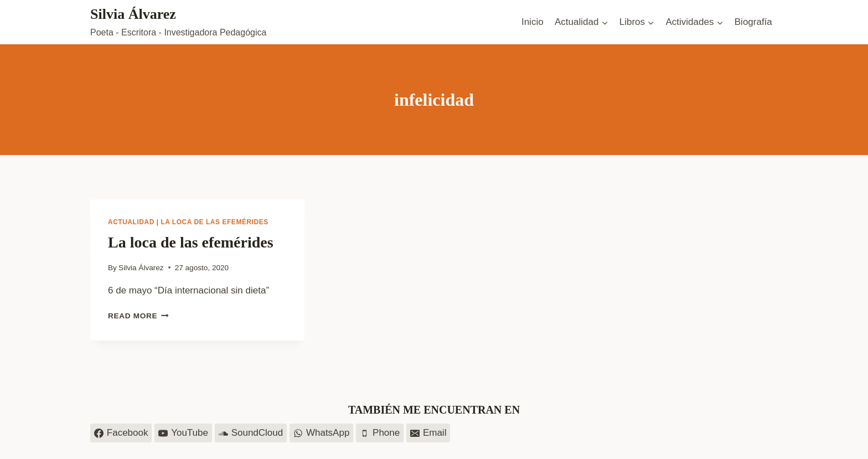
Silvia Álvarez (141, 268)
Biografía (753, 22)
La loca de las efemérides (214, 222)
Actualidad (131, 222)
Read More (138, 316)
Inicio (533, 22)
